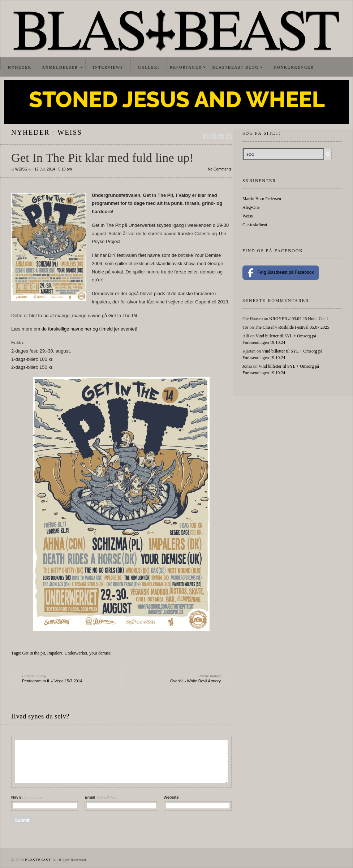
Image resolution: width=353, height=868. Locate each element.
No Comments (220, 169)
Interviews (108, 67)
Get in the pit (34, 653)
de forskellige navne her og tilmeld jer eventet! (90, 329)
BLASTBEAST (37, 860)
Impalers (55, 653)
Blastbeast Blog (235, 67)
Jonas (247, 366)
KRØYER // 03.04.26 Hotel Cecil (298, 319)
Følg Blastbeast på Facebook (281, 273)
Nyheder (20, 67)
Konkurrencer (294, 67)
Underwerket (76, 653)
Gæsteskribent (255, 225)
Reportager (186, 67)
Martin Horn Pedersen (262, 199)
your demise (100, 653)
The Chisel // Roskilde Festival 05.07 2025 (292, 327)
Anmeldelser (60, 67)
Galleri (149, 67)
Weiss (70, 132)
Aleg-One (251, 207)
